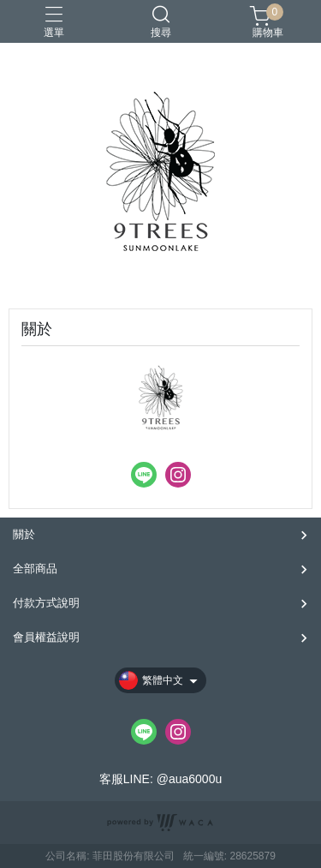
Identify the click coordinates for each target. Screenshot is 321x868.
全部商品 (35, 569)
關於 (24, 534)
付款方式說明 (46, 603)
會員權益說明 (46, 637)
